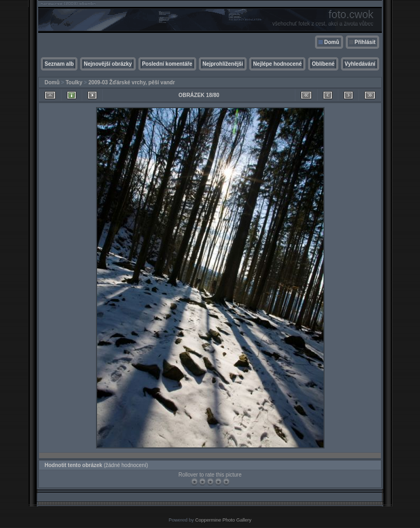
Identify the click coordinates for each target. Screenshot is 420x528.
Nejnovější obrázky (108, 64)
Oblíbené (323, 64)
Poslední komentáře (167, 64)
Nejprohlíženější (223, 64)
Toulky (74, 82)
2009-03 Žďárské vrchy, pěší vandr (132, 82)
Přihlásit (365, 42)
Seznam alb (59, 64)
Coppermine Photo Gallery (223, 520)
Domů (331, 42)
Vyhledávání (360, 64)
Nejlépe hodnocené (277, 64)
